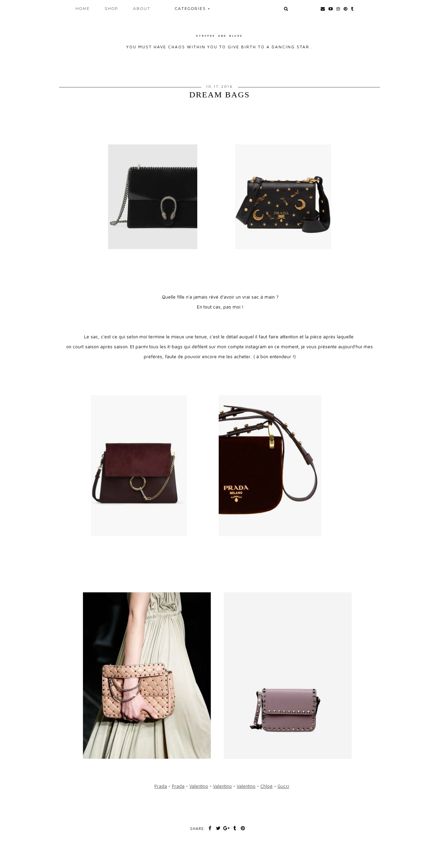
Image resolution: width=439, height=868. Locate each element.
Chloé (266, 786)
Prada (161, 786)
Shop (111, 9)
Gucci (283, 786)
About (142, 9)
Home (83, 9)
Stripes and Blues (219, 36)
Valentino (199, 786)
